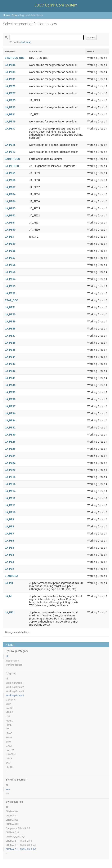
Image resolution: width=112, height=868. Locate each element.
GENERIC (11, 700)
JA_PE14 (10, 491)
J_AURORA (11, 576)
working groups (14, 665)
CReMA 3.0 (12, 811)
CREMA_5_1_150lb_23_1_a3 (21, 845)
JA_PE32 (10, 428)
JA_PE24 (10, 456)
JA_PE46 (10, 343)
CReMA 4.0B (12, 824)
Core (15, 15)
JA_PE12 (10, 498)
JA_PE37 (10, 406)
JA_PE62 (10, 215)
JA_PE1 (9, 237)
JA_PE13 (10, 152)
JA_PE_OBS (12, 166)
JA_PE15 (10, 145)
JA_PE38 (10, 399)
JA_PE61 (10, 223)
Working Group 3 (15, 691)
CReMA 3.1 (12, 816)
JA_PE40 (10, 385)
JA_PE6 (9, 541)
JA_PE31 (10, 79)
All (7, 656)
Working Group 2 (15, 687)
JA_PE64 (10, 194)
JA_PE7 (9, 534)
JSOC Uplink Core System (56, 5)
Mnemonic (11, 51)
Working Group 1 (15, 683)
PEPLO (9, 721)
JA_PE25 (10, 100)
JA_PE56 (10, 265)
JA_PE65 (10, 208)
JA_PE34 (10, 420)
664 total (26, 42)
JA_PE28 (10, 442)
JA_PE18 (10, 477)
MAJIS (9, 712)
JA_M (8, 596)
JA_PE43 (10, 364)
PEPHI (9, 767)
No (7, 793)
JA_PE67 (10, 187)
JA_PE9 (9, 519)
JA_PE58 (10, 251)
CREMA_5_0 (12, 832)
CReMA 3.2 (12, 820)
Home (6, 15)
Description (36, 51)
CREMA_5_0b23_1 (16, 837)
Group (91, 51)
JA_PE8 (9, 526)
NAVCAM (11, 754)
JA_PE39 (10, 392)
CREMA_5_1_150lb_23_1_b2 (21, 849)
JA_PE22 (10, 463)
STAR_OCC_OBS (15, 58)
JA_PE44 (10, 357)
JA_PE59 (10, 244)
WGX (9, 704)
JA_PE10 (10, 512)
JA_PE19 (10, 121)
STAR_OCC (11, 300)
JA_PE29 (10, 86)
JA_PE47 (10, 336)
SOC (8, 763)
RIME (9, 725)
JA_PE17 (10, 129)
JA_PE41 (10, 378)
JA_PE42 (10, 371)
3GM (8, 742)
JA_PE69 (10, 173)
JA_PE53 (10, 286)
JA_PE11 (10, 505)
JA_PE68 (10, 180)
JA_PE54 (10, 279)
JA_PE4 (9, 555)
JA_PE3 (9, 562)
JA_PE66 (10, 201)
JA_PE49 (10, 321)
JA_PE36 (10, 413)
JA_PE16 (10, 484)
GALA (9, 746)
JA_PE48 (10, 329)
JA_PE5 (9, 548)
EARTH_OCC (12, 159)
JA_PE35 (10, 65)
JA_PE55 (10, 272)
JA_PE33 (10, 72)
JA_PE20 (10, 470)
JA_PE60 (10, 230)
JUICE (9, 758)
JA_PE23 (10, 107)
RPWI (9, 737)
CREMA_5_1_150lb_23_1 (19, 841)
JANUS (10, 708)
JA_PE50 (10, 314)
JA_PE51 (10, 307)
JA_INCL (10, 612)
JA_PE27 (10, 93)
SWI (8, 729)
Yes (8, 789)
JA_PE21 (10, 114)
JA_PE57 (10, 258)
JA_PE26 (10, 449)
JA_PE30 (10, 435)
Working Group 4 (15, 695)
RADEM (10, 750)
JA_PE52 (10, 293)
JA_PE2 (9, 569)
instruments (12, 661)
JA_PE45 (10, 350)
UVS (8, 716)
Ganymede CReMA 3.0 (18, 828)
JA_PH (9, 583)
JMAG (9, 733)
